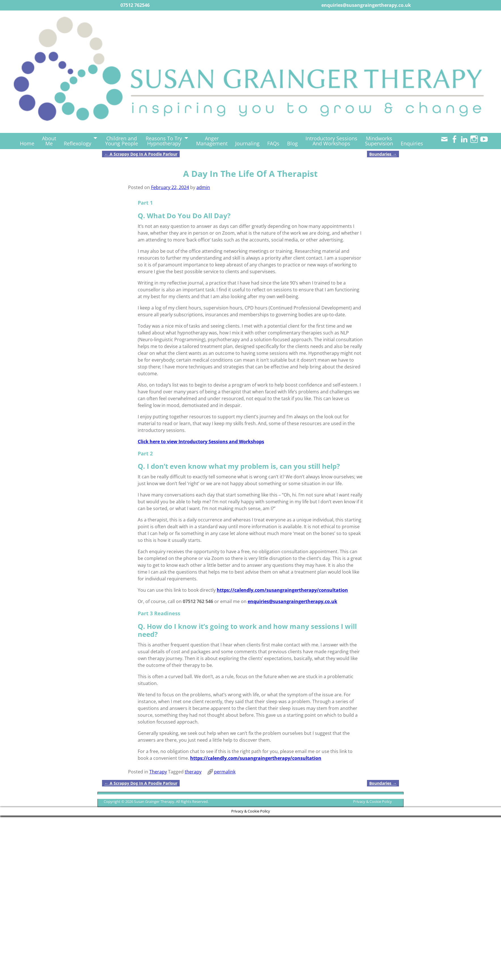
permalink (225, 772)
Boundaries (383, 154)
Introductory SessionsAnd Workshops (331, 141)
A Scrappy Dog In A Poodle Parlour (141, 154)
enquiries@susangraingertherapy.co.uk (292, 601)
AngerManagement (212, 141)
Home (27, 143)
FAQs (273, 143)
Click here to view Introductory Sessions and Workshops (201, 442)
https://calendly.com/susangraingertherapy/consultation (282, 590)
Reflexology (78, 143)
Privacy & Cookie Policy (372, 801)
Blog (292, 143)
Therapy (158, 772)
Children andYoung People (122, 141)
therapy (193, 772)
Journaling (247, 143)
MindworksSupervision (379, 141)
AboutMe (49, 141)
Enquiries (412, 143)
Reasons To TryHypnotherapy (164, 141)
